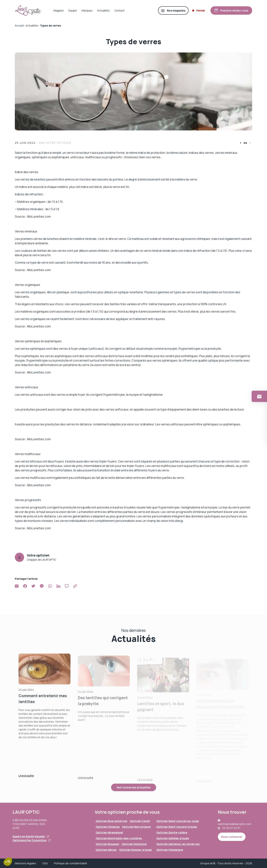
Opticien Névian (106, 850)
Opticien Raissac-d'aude (135, 850)
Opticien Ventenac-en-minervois (178, 844)
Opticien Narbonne (134, 844)
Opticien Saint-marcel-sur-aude (178, 821)
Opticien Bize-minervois (111, 821)
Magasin (59, 10)
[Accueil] (28, 11)
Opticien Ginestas (108, 827)
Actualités (103, 10)
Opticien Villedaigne (170, 850)
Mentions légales (25, 863)
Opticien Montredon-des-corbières (119, 838)
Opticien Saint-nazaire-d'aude (177, 827)
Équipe (73, 10)
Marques (87, 10)
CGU (45, 863)
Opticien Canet (140, 821)
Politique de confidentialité (71, 863)
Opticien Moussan (107, 844)
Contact (120, 10)
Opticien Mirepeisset (109, 832)
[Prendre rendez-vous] (231, 10)
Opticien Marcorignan (136, 827)
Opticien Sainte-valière (172, 832)
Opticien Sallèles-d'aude (173, 838)
